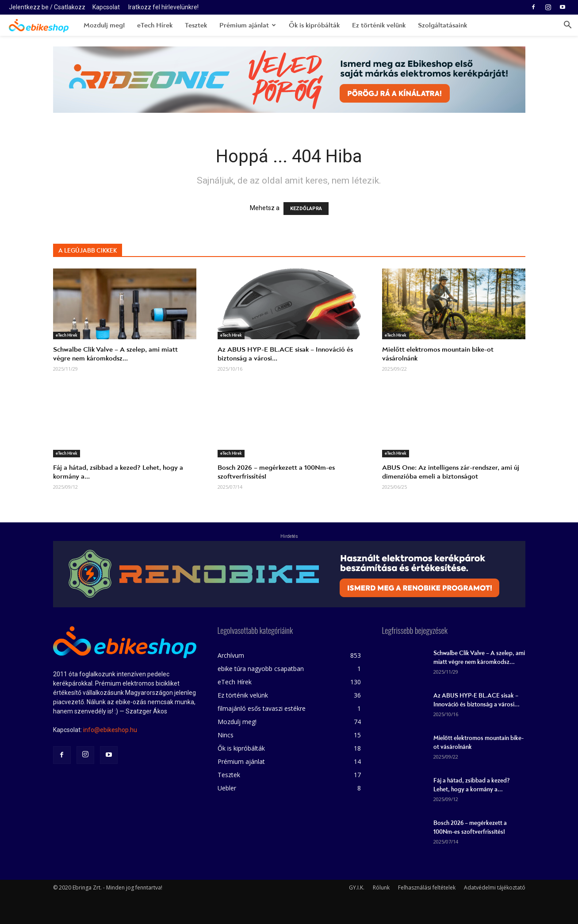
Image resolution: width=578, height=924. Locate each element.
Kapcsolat (106, 7)
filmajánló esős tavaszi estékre (262, 708)
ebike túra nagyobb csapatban (261, 669)
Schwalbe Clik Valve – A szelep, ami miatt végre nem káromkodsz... (115, 354)
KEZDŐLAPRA (306, 209)
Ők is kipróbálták (314, 25)
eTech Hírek (155, 25)
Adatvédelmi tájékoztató (495, 888)
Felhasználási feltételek (427, 888)
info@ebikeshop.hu (110, 730)
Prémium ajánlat (248, 25)
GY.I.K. (357, 888)
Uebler (227, 788)
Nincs (226, 735)
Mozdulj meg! (104, 25)
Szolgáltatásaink (442, 25)
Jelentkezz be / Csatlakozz (47, 7)
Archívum (231, 655)
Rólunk (381, 888)
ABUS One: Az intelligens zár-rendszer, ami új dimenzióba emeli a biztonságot (451, 472)
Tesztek (196, 25)
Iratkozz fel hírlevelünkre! (163, 7)
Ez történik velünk (379, 25)
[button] (567, 26)
